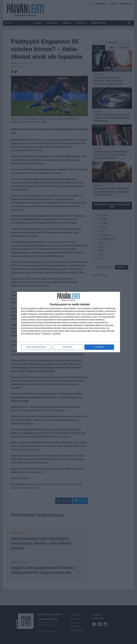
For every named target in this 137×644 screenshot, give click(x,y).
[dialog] (68, 322)
